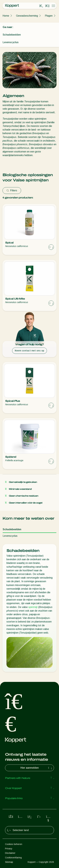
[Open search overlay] (41, 6)
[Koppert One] (47, 6)
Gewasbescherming (27, 16)
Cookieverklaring (13, 858)
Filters (12, 190)
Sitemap (9, 862)
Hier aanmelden (37, 768)
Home (6, 16)
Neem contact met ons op (29, 351)
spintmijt (33, 607)
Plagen (49, 16)
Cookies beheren (14, 844)
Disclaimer (10, 853)
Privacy (9, 849)
